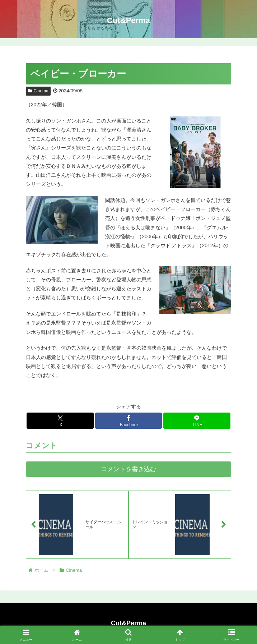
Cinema (38, 91)
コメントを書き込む (129, 469)
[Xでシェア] (60, 421)
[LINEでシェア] (197, 421)
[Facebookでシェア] (128, 421)
